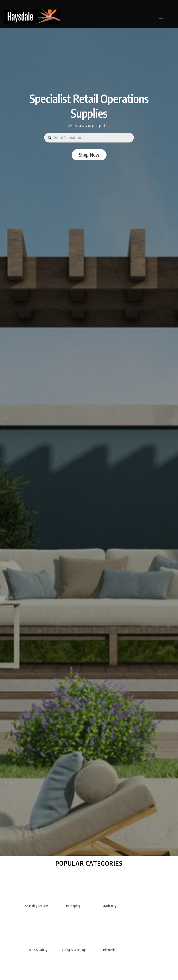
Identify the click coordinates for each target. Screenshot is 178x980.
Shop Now (89, 155)
